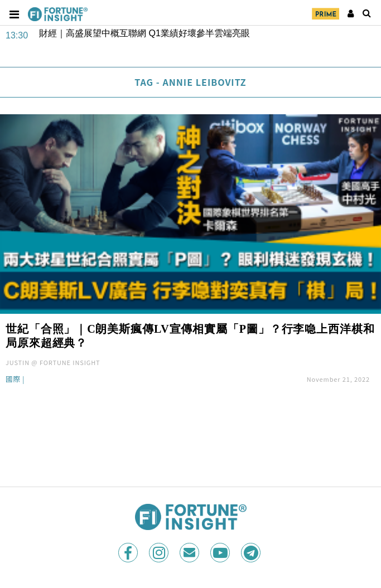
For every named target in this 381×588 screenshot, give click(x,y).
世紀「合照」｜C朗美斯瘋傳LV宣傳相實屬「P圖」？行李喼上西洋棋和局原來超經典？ (190, 336)
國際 (13, 380)
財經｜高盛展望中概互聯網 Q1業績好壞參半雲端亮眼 (144, 33)
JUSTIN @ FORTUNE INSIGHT (53, 362)
